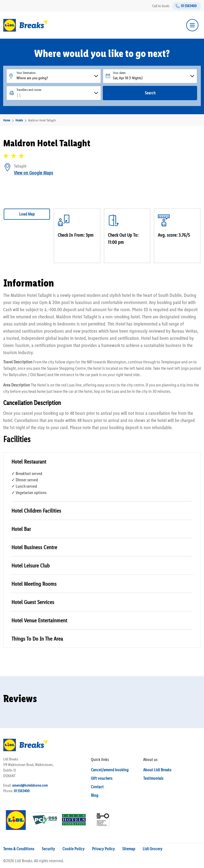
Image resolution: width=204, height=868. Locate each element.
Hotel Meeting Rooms (34, 584)
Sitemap (129, 849)
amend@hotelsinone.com (30, 785)
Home (7, 120)
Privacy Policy (103, 849)
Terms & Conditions (19, 849)
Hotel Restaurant (29, 462)
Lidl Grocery (152, 849)
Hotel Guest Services (33, 602)
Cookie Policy (73, 849)
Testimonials (153, 778)
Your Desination (26, 73)
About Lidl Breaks (157, 770)
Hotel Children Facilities (36, 511)
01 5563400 (189, 6)
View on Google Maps (33, 173)
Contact (97, 787)
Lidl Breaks (24, 861)
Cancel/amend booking (110, 770)
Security (48, 849)
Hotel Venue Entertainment (39, 620)
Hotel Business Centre (34, 547)
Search (150, 93)
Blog (95, 795)
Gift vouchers (102, 778)
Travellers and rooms (29, 90)
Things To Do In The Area (37, 639)
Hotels (19, 120)
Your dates (119, 73)
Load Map (27, 214)
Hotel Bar (21, 529)
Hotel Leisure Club (31, 565)
